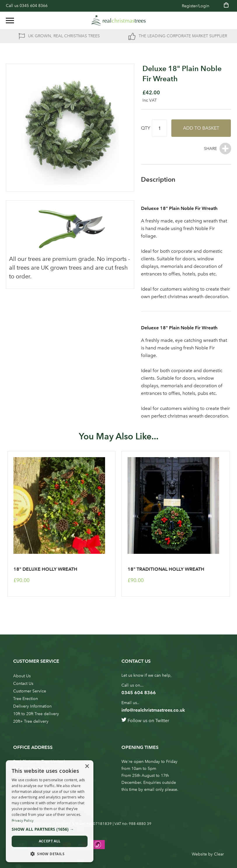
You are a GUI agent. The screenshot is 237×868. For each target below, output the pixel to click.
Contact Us (23, 684)
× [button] (87, 767)
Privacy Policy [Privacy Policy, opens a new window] (23, 821)
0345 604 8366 (34, 6)
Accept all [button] (50, 841)
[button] (50, 829)
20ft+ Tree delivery (31, 721)
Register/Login (196, 6)
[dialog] (50, 811)
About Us (22, 676)
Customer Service (30, 691)
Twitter (162, 721)
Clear (219, 854)
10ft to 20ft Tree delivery (36, 714)
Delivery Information (32, 706)
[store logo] (118, 20)
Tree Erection (26, 699)
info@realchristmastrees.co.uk (153, 710)
